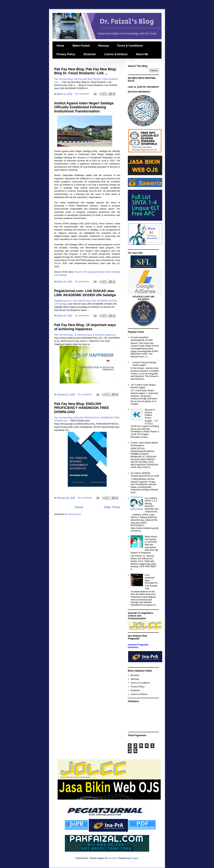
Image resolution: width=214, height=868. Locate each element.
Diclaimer (90, 54)
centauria (112, 858)
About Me (142, 54)
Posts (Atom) (74, 514)
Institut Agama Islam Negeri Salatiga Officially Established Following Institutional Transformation (84, 107)
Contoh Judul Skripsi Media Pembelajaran (144, 444)
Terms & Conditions (130, 46)
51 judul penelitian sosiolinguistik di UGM (142, 339)
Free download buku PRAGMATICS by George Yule (151, 582)
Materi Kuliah (81, 46)
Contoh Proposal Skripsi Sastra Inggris (144, 364)
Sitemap (103, 46)
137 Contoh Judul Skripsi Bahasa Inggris (143, 386)
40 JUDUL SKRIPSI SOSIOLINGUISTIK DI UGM (145, 474)
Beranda (135, 675)
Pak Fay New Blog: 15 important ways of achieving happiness (85, 327)
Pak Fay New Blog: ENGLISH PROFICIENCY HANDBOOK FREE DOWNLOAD (82, 408)
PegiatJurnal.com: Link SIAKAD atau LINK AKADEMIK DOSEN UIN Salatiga (85, 293)
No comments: (82, 94)
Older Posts (112, 507)
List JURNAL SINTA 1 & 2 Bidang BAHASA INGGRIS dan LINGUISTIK (152, 505)
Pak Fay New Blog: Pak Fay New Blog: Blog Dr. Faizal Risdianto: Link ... (85, 71)
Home (60, 46)
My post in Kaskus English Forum (150, 414)
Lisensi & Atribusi (116, 54)
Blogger (134, 858)
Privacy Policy (66, 54)
